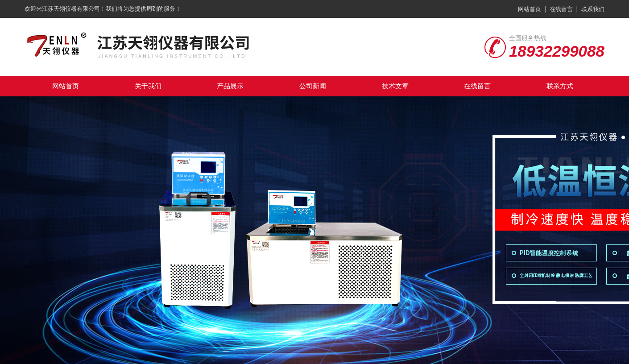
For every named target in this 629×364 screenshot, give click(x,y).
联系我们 (593, 9)
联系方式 (560, 86)
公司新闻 (313, 86)
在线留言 (561, 9)
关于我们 (148, 86)
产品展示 (230, 86)
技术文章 (395, 86)
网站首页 (530, 9)
